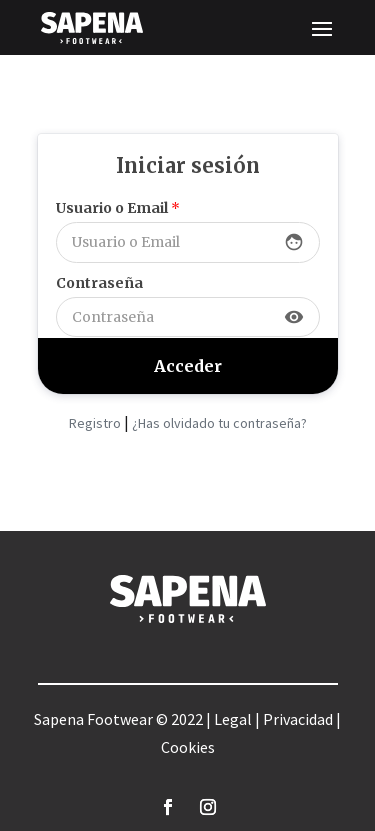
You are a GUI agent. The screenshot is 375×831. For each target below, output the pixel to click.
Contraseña (99, 283)
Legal (233, 719)
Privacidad (298, 719)
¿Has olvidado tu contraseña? (219, 423)
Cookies (188, 747)
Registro (95, 423)
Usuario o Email (118, 208)
